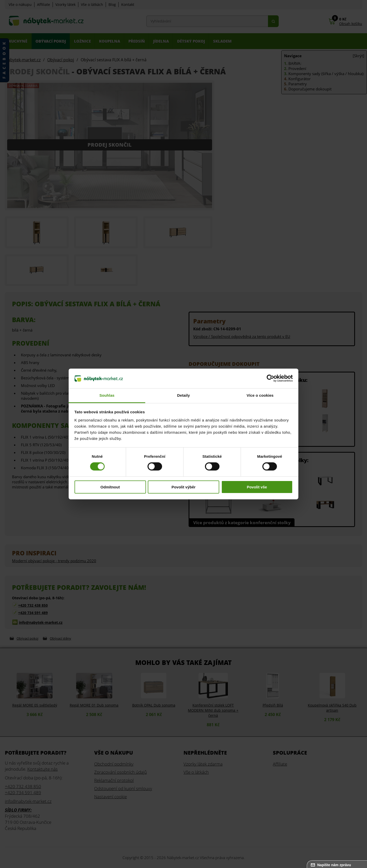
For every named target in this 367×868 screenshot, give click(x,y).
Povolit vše (257, 487)
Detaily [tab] (184, 395)
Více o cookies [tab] (260, 395)
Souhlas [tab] (107, 395)
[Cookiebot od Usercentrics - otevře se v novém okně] (270, 378)
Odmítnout (110, 487)
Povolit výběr (184, 487)
